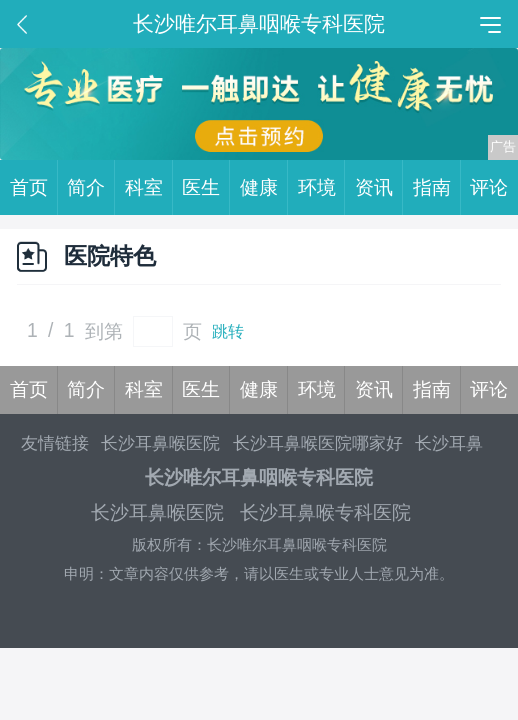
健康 (264, 187)
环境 (322, 187)
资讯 (379, 187)
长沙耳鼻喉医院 (160, 443)
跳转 (228, 331)
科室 (149, 187)
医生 (206, 187)
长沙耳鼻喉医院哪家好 (318, 443)
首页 (34, 187)
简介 (91, 187)
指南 (437, 187)
